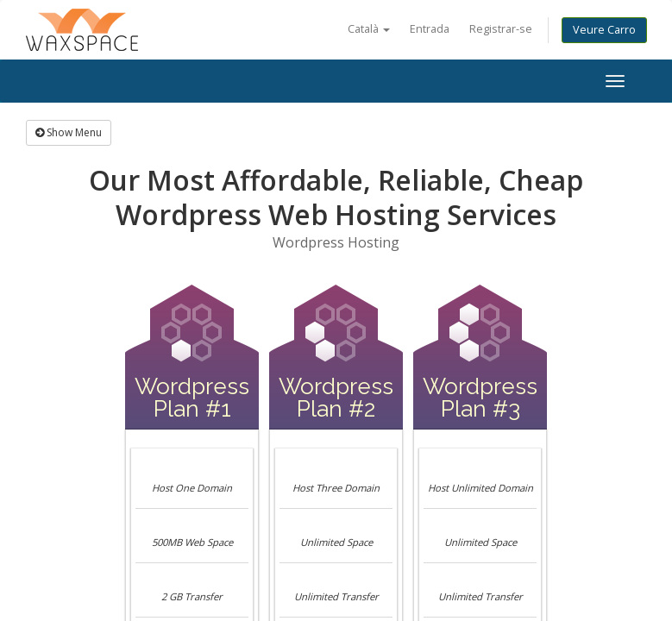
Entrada (430, 29)
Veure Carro (604, 30)
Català (369, 29)
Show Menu (69, 132)
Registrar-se (501, 29)
